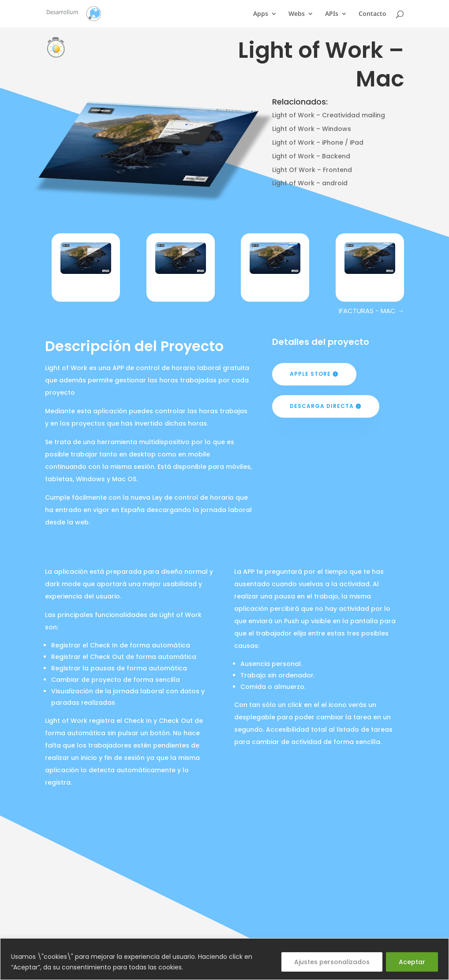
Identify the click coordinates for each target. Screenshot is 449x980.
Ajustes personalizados (332, 962)
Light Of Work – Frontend (312, 170)
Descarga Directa (322, 406)
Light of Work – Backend (311, 156)
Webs (297, 14)
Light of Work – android (310, 183)
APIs (332, 14)
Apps (261, 14)
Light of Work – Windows (312, 129)
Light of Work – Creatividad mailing (329, 115)
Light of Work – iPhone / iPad (318, 142)
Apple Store (310, 374)
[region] (224, 959)
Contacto (372, 14)
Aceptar (412, 962)
